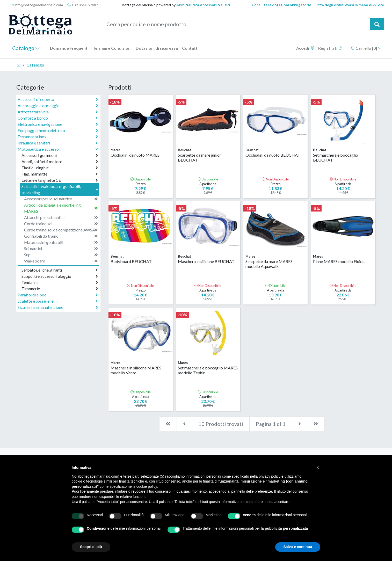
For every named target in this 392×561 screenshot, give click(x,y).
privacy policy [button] (270, 476)
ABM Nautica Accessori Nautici (203, 5)
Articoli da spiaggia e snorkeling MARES (61, 208)
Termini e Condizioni (112, 48)
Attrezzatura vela (58, 112)
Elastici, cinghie (60, 168)
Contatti (190, 48)
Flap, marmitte (60, 174)
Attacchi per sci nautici (61, 217)
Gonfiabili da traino (61, 236)
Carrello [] (366, 48)
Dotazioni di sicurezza (157, 48)
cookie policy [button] (147, 486)
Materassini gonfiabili (61, 242)
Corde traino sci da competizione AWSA (61, 230)
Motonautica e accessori (58, 149)
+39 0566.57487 (83, 5)
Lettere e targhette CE (60, 180)
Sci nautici (61, 249)
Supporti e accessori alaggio (60, 276)
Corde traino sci (61, 224)
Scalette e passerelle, (58, 301)
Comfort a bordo (58, 118)
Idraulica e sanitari (58, 143)
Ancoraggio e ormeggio (58, 106)
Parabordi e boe (58, 295)
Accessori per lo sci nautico (61, 199)
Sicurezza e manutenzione (58, 307)
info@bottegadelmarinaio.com (37, 5)
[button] (318, 468)
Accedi (305, 48)
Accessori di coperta (58, 99)
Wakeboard (61, 261)
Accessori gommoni (60, 155)
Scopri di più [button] (91, 547)
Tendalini (60, 282)
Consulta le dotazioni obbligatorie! (282, 5)
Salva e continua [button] (298, 547)
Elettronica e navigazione (58, 124)
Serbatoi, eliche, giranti (60, 270)
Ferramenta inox (58, 137)
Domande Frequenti (69, 48)
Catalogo (26, 48)
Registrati (330, 48)
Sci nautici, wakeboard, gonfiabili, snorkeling (60, 189)
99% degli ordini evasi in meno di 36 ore (350, 5)
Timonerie (60, 289)
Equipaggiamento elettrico (58, 130)
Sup (61, 255)
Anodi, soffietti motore (60, 162)
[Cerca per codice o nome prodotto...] (236, 24)
